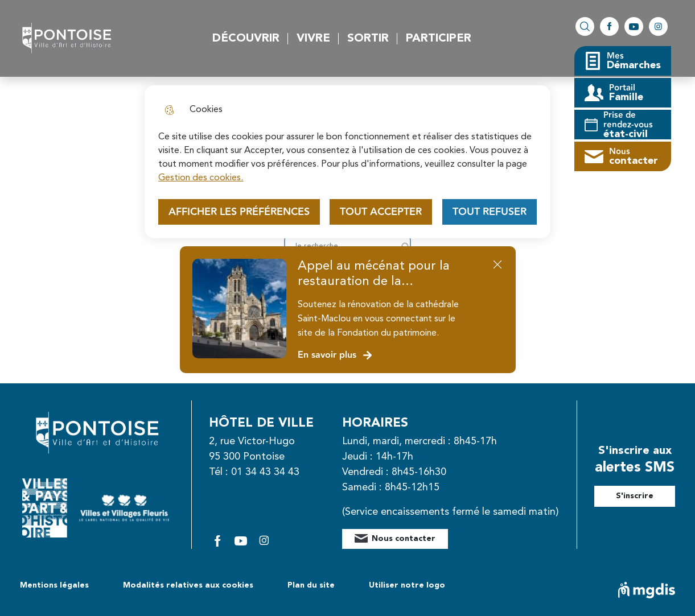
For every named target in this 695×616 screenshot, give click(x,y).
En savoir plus (336, 355)
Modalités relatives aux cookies (188, 585)
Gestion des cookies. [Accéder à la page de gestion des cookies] (201, 178)
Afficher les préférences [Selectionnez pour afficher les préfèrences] (239, 212)
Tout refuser (490, 212)
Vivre (313, 39)
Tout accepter (381, 212)
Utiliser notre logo (407, 585)
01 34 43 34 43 (265, 472)
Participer (439, 39)
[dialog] (347, 162)
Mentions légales (54, 585)
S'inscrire (635, 496)
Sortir (368, 39)
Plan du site (311, 585)
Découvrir (246, 39)
